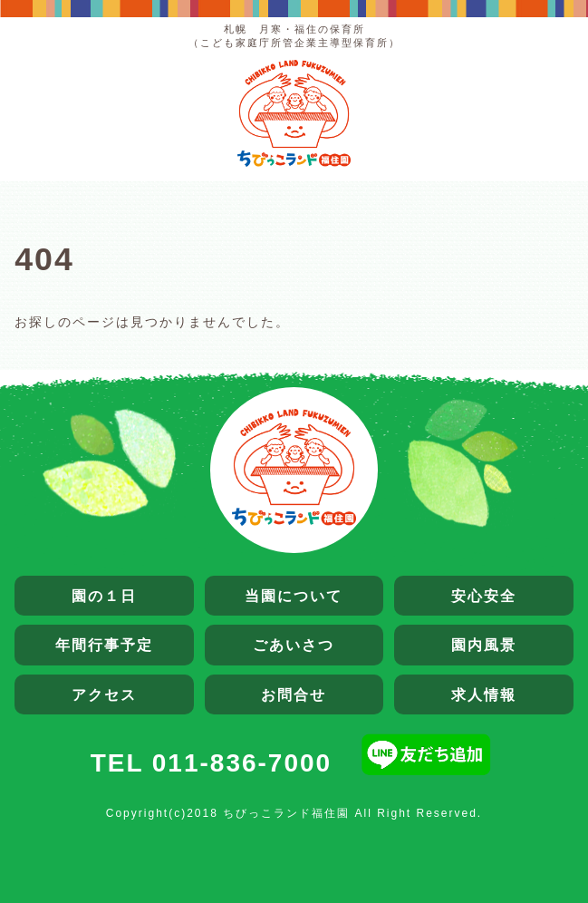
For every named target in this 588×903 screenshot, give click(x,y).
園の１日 (104, 596)
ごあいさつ (294, 645)
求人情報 (484, 694)
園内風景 (484, 645)
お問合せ (294, 694)
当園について (294, 596)
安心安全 (484, 596)
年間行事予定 (104, 645)
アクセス (104, 694)
